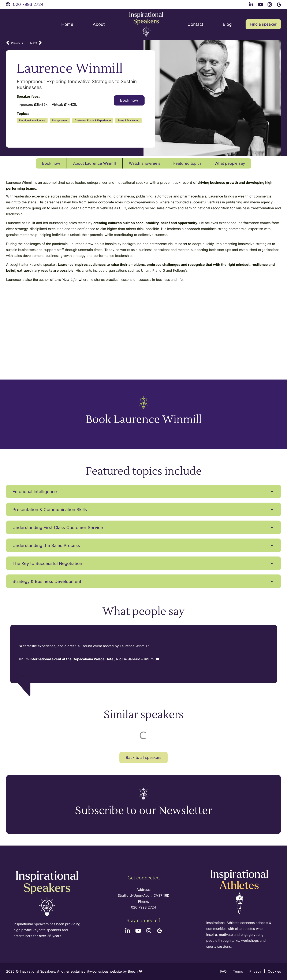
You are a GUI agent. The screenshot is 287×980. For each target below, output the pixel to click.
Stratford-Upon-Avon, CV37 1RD (144, 895)
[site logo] (146, 24)
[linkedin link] (252, 4)
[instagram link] (270, 4)
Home (67, 24)
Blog (227, 24)
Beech (135, 971)
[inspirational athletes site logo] (240, 892)
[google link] (279, 4)
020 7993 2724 (143, 907)
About (99, 24)
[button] (143, 491)
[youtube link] (261, 4)
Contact (195, 24)
